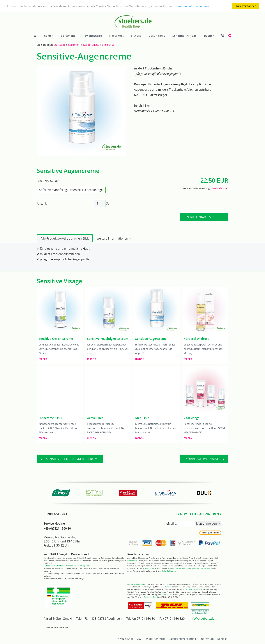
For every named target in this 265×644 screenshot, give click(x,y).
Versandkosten (220, 188)
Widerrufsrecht (156, 639)
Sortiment (68, 36)
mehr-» (43, 359)
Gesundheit (157, 36)
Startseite (60, 45)
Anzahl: (42, 203)
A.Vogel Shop (126, 639)
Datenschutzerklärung (182, 639)
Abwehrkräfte (92, 36)
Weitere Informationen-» (193, 6)
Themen (48, 36)
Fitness (136, 36)
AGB (140, 639)
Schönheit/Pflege (185, 36)
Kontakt (222, 639)
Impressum (207, 639)
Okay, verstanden (245, 6)
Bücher (209, 36)
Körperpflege (91, 45)
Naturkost (117, 36)
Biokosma (108, 45)
